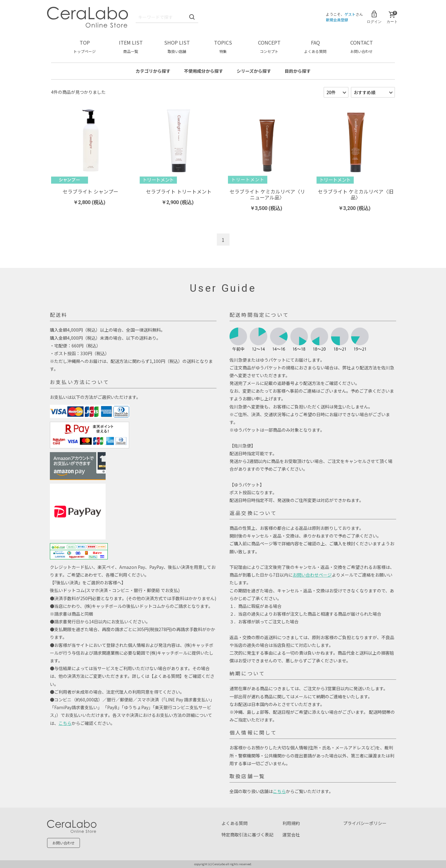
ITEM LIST (131, 46)
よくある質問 (234, 823)
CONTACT (362, 46)
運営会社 (291, 835)
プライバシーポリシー (365, 823)
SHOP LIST (177, 46)
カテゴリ (153, 71)
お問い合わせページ (312, 575)
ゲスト (350, 14)
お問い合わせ (63, 843)
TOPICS (223, 46)
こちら (65, 723)
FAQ (315, 46)
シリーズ (254, 71)
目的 (298, 71)
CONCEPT (269, 46)
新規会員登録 (337, 20)
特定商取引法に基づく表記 (247, 835)
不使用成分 (203, 71)
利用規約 (291, 823)
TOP (85, 46)
